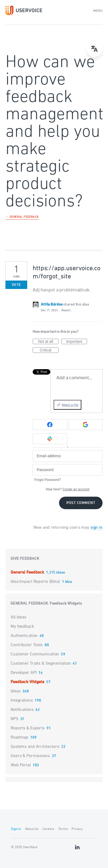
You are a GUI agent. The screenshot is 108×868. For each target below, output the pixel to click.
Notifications (22, 710)
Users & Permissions (30, 756)
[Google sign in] (86, 425)
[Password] (68, 470)
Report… (67, 310)
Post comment (81, 503)
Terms (63, 829)
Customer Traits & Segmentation (41, 664)
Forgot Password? (47, 480)
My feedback (22, 627)
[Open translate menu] (94, 49)
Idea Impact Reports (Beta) (36, 582)
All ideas (18, 617)
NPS (14, 719)
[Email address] (68, 456)
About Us (32, 829)
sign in (96, 528)
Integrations (22, 701)
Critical (49, 350)
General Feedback (28, 573)
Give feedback (25, 559)
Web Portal (21, 765)
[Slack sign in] (50, 439)
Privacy (77, 829)
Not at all (48, 342)
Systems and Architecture (35, 747)
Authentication (24, 636)
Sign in (16, 829)
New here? (68, 489)
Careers (48, 829)
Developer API (24, 673)
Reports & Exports (28, 728)
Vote (16, 285)
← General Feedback (22, 217)
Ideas (16, 691)
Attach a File (70, 405)
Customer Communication (35, 654)
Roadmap (19, 738)
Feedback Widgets (66, 604)
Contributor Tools (27, 645)
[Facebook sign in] (50, 425)
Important (77, 342)
